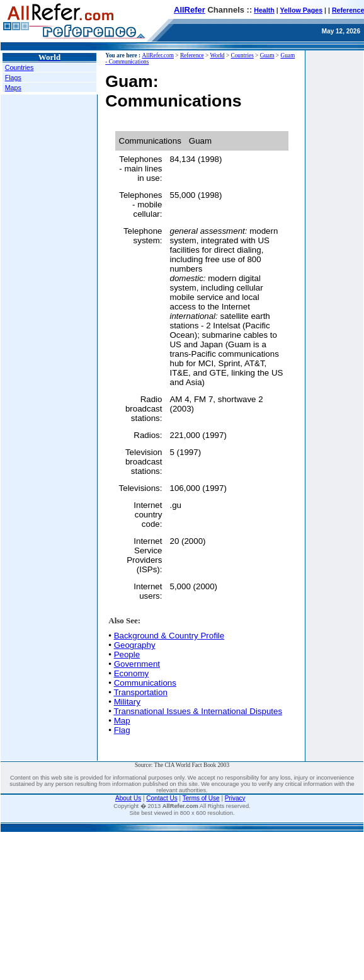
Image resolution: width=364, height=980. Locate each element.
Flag (122, 730)
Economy (132, 673)
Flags (13, 78)
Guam (267, 55)
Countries (20, 67)
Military (127, 702)
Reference (192, 55)
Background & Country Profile (169, 636)
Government (137, 664)
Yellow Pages (302, 10)
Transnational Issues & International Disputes (198, 711)
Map (122, 721)
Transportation (140, 692)
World (217, 55)
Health (264, 10)
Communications (145, 683)
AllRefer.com (158, 55)
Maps (13, 88)
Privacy (235, 798)
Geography (135, 645)
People (127, 654)
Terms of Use (201, 798)
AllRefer (190, 10)
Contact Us (162, 798)
